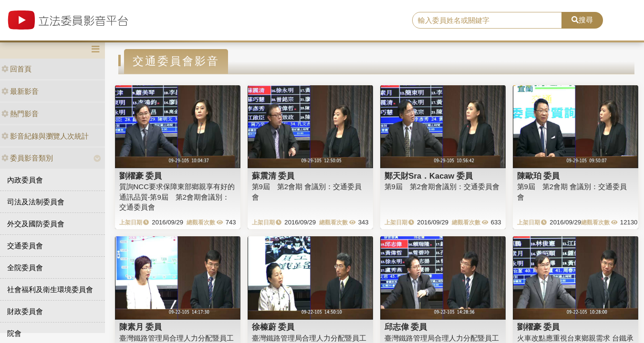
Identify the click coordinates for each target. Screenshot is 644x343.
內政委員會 (25, 180)
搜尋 (582, 20)
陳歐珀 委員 (539, 176)
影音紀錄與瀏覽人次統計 (45, 136)
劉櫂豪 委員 (141, 176)
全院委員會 (25, 267)
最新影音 (20, 91)
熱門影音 (20, 114)
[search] (487, 20)
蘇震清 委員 (273, 176)
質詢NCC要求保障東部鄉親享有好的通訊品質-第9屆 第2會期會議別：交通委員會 (177, 197)
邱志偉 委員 (406, 327)
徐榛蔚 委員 (273, 327)
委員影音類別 (27, 158)
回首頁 (16, 69)
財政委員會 (25, 311)
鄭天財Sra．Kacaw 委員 (429, 176)
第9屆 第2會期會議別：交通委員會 (442, 187)
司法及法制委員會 (36, 202)
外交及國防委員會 (36, 224)
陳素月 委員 (141, 327)
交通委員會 (25, 246)
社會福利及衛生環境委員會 (50, 289)
